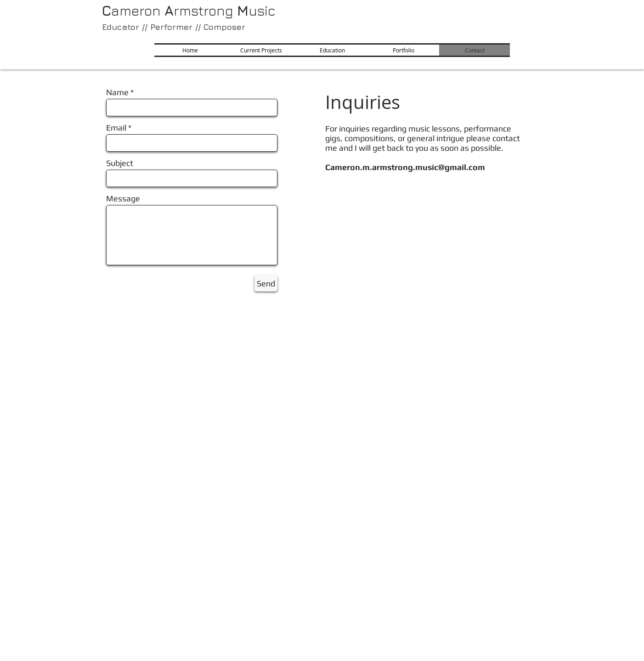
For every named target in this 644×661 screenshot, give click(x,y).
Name (117, 92)
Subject (120, 163)
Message (123, 199)
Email (116, 128)
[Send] (266, 283)
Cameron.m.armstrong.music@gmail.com (405, 167)
